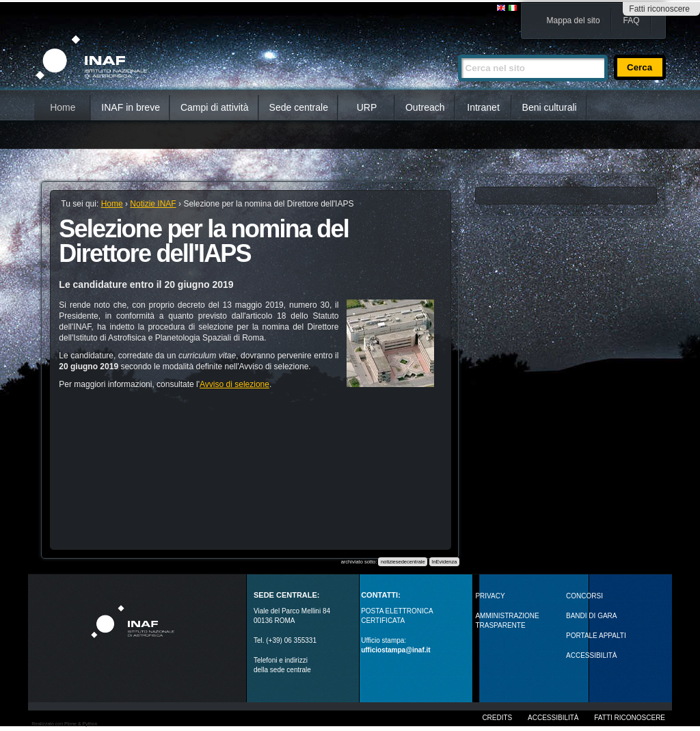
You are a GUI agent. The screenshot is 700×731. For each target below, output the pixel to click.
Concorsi (584, 596)
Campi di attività (215, 107)
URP (367, 107)
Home (63, 107)
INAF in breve (131, 107)
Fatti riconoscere (659, 9)
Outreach (425, 107)
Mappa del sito (574, 21)
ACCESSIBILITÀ (591, 655)
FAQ (632, 21)
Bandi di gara (591, 616)
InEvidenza (444, 562)
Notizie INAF (153, 204)
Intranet (483, 107)
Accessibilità (553, 718)
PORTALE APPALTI (596, 636)
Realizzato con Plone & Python (64, 724)
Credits (497, 718)
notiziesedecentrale (403, 562)
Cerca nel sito (458, 49)
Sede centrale (299, 107)
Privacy (490, 596)
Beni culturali (550, 107)
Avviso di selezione (234, 384)
